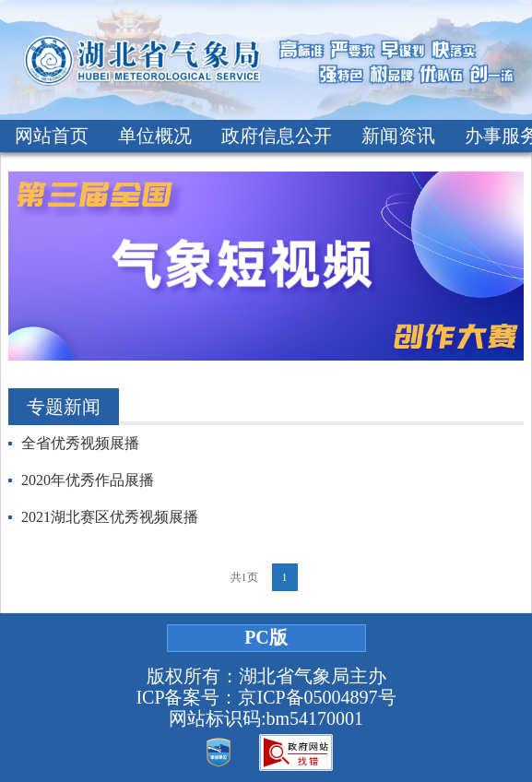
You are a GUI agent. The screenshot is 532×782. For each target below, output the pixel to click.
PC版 (266, 637)
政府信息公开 (277, 136)
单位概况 (155, 136)
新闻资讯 (398, 136)
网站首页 (52, 136)
